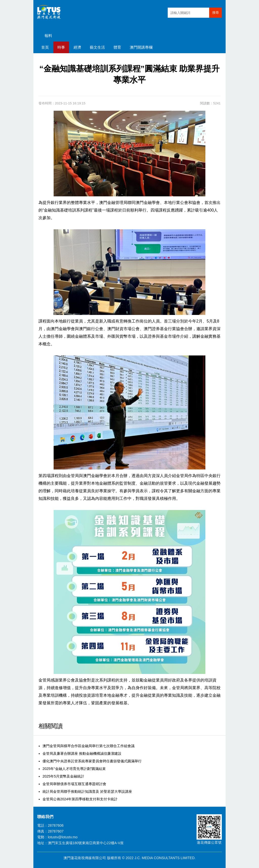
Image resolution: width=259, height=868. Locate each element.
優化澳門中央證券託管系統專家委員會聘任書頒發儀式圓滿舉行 (92, 761)
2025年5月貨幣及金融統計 (63, 776)
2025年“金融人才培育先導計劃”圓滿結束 (74, 769)
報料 (48, 36)
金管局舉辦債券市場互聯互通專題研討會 (74, 784)
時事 (61, 47)
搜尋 (215, 13)
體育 (117, 47)
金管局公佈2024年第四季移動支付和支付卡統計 (80, 799)
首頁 (45, 47)
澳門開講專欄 (141, 47)
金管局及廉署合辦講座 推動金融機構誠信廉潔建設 (82, 753)
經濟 (77, 47)
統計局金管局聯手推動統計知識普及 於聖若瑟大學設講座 (87, 791)
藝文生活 (97, 47)
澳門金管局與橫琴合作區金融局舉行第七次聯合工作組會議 (89, 746)
